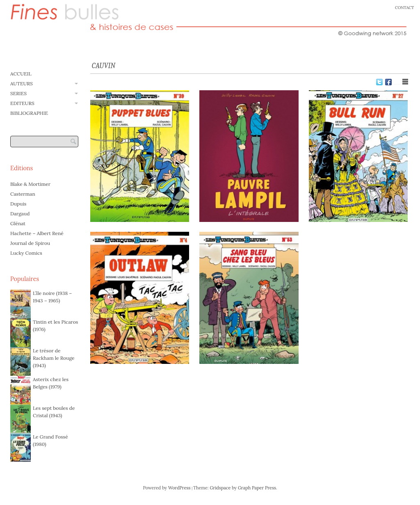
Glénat (18, 223)
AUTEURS (22, 83)
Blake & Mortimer (30, 184)
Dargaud (20, 214)
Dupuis (18, 204)
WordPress (179, 488)
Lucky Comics (26, 253)
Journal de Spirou (30, 243)
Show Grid (397, 82)
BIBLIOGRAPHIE (29, 113)
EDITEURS (22, 103)
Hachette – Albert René (37, 233)
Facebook (388, 82)
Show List (405, 82)
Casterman (23, 194)
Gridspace (220, 488)
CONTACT (404, 8)
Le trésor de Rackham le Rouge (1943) (54, 358)
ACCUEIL (21, 74)
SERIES (18, 93)
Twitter (379, 82)
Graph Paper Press (257, 488)
